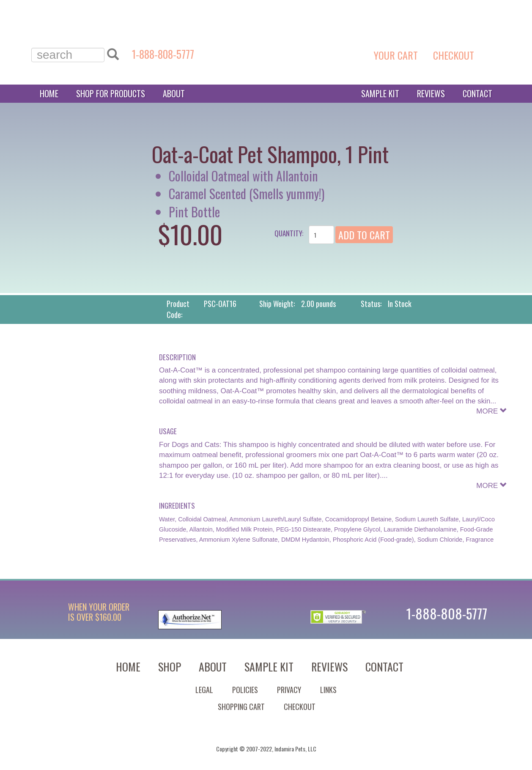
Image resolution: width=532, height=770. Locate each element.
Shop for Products (111, 93)
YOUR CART (397, 55)
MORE (492, 411)
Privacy (289, 690)
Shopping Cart (241, 707)
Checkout (300, 707)
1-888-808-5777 (163, 54)
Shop (170, 667)
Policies (245, 690)
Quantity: (289, 233)
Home (49, 93)
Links (328, 690)
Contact (477, 93)
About (174, 93)
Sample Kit (380, 93)
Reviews (431, 93)
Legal (204, 690)
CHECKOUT (455, 55)
